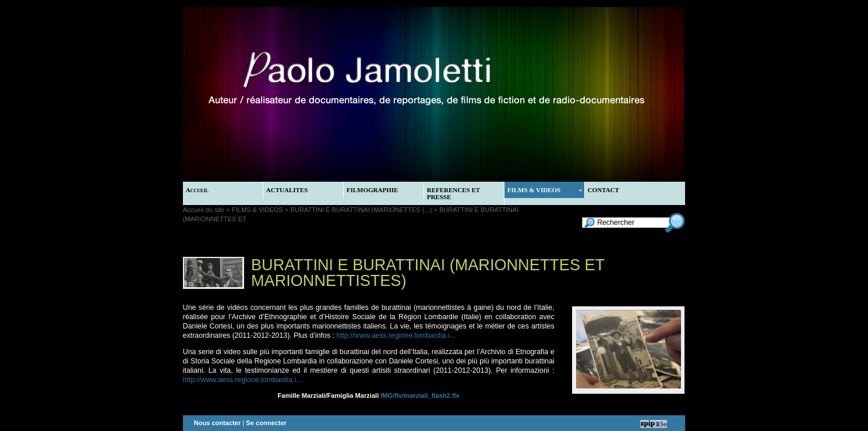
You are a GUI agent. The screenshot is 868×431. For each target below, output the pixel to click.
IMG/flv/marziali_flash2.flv (420, 395)
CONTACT (604, 190)
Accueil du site (204, 210)
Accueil (197, 190)
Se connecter (266, 423)
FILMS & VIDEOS (545, 190)
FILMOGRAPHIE (373, 190)
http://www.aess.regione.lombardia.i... (396, 335)
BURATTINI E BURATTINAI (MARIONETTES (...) (361, 210)
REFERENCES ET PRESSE (454, 193)
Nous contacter (218, 423)
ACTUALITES (287, 190)
